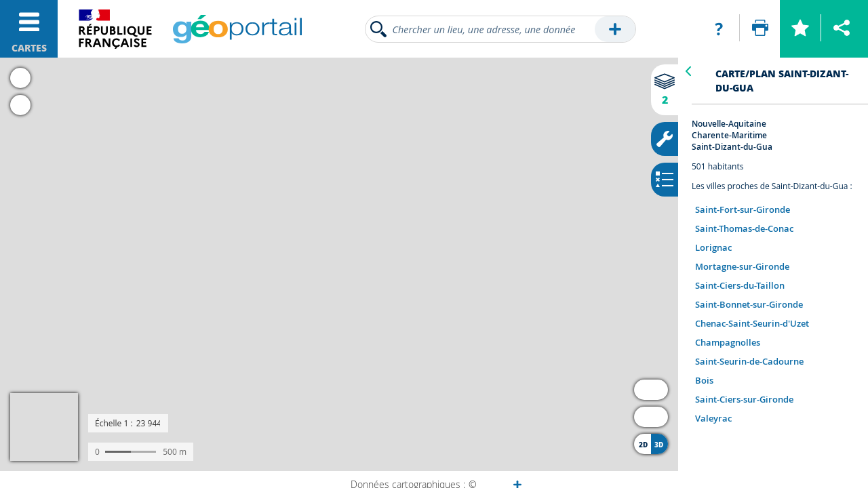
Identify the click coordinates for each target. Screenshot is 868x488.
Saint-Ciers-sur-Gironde (744, 399)
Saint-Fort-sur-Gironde (743, 209)
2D (643, 445)
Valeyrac (713, 418)
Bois (704, 380)
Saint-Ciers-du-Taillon (740, 285)
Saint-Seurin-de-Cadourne (749, 361)
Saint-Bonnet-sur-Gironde (749, 304)
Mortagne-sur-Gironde (742, 266)
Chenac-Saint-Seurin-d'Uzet (752, 323)
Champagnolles (728, 342)
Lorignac (713, 247)
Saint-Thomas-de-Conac (744, 228)
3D (659, 445)
